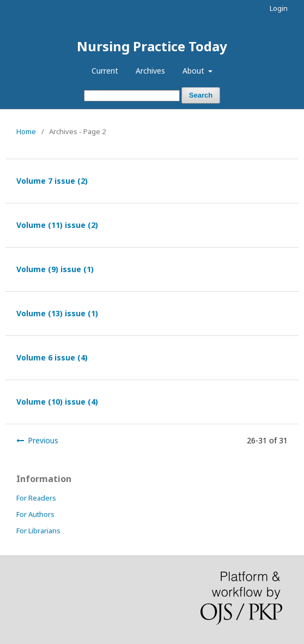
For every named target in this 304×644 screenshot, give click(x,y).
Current (105, 71)
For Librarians (38, 531)
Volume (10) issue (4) (57, 402)
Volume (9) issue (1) (55, 269)
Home (26, 131)
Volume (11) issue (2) (57, 225)
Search (201, 95)
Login (279, 8)
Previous (43, 440)
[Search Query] (132, 96)
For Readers (36, 498)
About (194, 71)
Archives (150, 71)
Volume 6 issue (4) (52, 357)
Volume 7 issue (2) (52, 181)
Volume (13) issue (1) (57, 313)
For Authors (35, 514)
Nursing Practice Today (152, 46)
